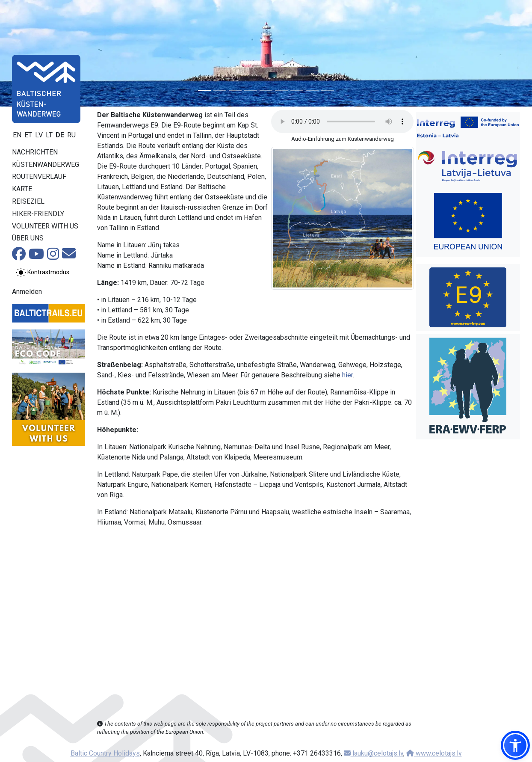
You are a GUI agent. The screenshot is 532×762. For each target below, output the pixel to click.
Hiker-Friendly (38, 214)
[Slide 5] (266, 90)
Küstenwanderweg (46, 165)
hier (347, 375)
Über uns (28, 238)
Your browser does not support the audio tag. (342, 122)
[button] (515, 745)
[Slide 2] (220, 90)
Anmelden (27, 292)
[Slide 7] (297, 90)
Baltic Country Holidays (105, 753)
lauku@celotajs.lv (374, 753)
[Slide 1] (204, 90)
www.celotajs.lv (434, 753)
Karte (22, 189)
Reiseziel (28, 201)
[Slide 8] (312, 90)
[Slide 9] (328, 90)
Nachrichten (35, 152)
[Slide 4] (251, 90)
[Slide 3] (235, 90)
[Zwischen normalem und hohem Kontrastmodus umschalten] (43, 273)
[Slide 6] (281, 90)
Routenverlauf (39, 176)
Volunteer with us (45, 226)
